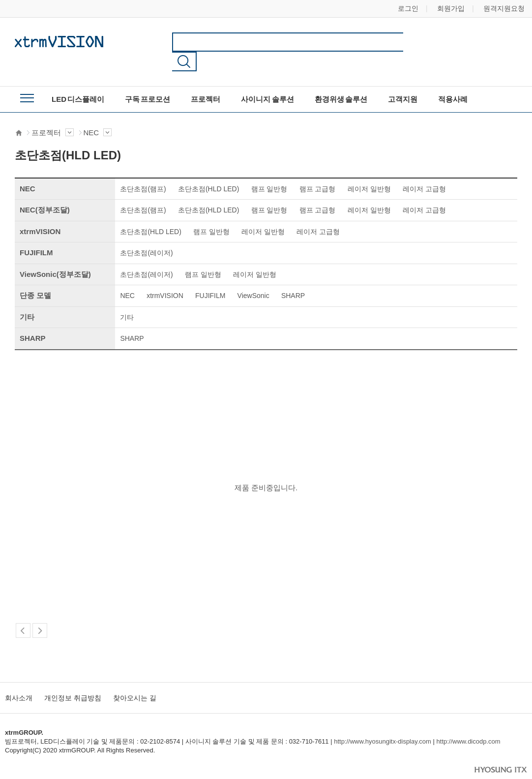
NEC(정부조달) (45, 191)
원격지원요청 (504, 8)
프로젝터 (206, 80)
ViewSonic (253, 276)
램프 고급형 (318, 170)
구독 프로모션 (148, 80)
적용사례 (453, 80)
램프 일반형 (269, 170)
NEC (98, 114)
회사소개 (19, 679)
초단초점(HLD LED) (208, 170)
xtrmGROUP (59, 41)
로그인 (408, 8)
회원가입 (451, 8)
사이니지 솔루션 (267, 80)
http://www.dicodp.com (469, 722)
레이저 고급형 (424, 170)
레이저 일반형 (369, 170)
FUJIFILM (36, 233)
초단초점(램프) (143, 170)
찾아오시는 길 (135, 679)
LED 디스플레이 (78, 80)
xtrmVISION (40, 212)
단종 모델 (35, 276)
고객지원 (403, 80)
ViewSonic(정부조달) (55, 255)
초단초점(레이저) (146, 234)
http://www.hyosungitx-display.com (383, 722)
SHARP (293, 276)
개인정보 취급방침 (73, 679)
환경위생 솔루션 (341, 80)
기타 (27, 298)
